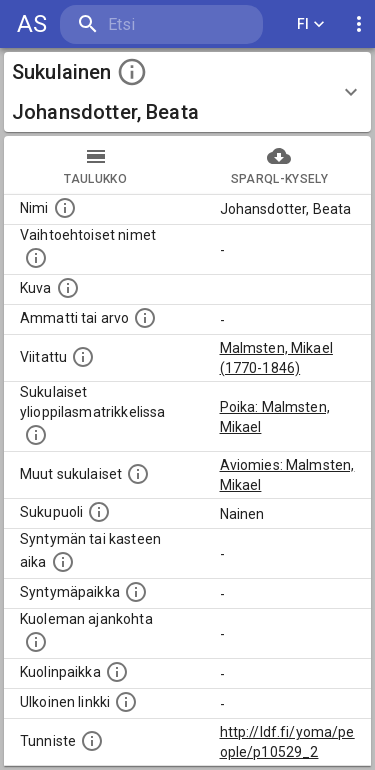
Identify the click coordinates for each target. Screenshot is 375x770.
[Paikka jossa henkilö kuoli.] (117, 672)
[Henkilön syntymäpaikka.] (136, 592)
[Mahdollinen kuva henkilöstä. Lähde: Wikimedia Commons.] (68, 288)
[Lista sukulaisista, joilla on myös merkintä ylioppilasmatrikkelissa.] (36, 435)
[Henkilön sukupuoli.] (99, 512)
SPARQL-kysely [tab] (280, 165)
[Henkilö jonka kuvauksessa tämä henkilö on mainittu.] (83, 357)
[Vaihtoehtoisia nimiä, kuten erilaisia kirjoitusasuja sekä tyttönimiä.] (36, 258)
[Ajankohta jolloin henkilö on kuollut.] (36, 642)
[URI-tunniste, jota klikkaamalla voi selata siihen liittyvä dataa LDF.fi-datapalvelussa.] (92, 741)
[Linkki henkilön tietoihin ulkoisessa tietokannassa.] (126, 702)
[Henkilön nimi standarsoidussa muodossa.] (65, 208)
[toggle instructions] (132, 72)
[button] (187, 92)
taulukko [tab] (96, 165)
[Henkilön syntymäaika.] (63, 562)
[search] (161, 24)
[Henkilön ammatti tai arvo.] (145, 318)
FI (311, 24)
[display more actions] (359, 24)
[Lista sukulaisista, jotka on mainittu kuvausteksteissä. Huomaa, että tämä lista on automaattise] (138, 474)
